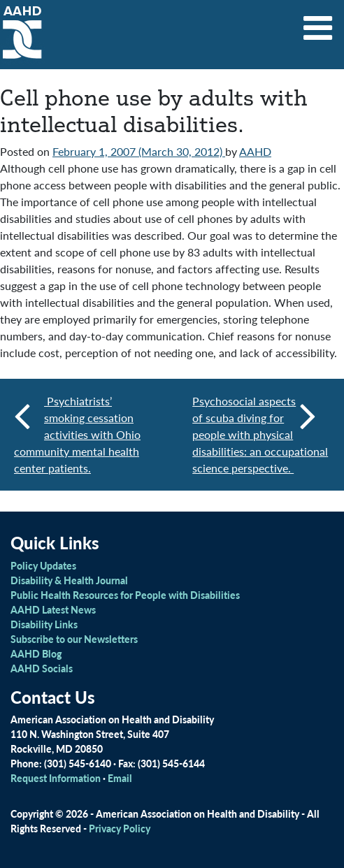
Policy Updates (43, 565)
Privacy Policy (120, 828)
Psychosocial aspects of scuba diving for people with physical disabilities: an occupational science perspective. (260, 434)
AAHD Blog (36, 653)
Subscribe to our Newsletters (74, 639)
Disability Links (44, 624)
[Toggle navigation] (318, 23)
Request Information (56, 778)
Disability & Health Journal (69, 580)
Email (120, 778)
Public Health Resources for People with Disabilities (125, 595)
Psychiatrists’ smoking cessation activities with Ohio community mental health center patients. (77, 434)
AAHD (255, 151)
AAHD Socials (42, 668)
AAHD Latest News (53, 609)
